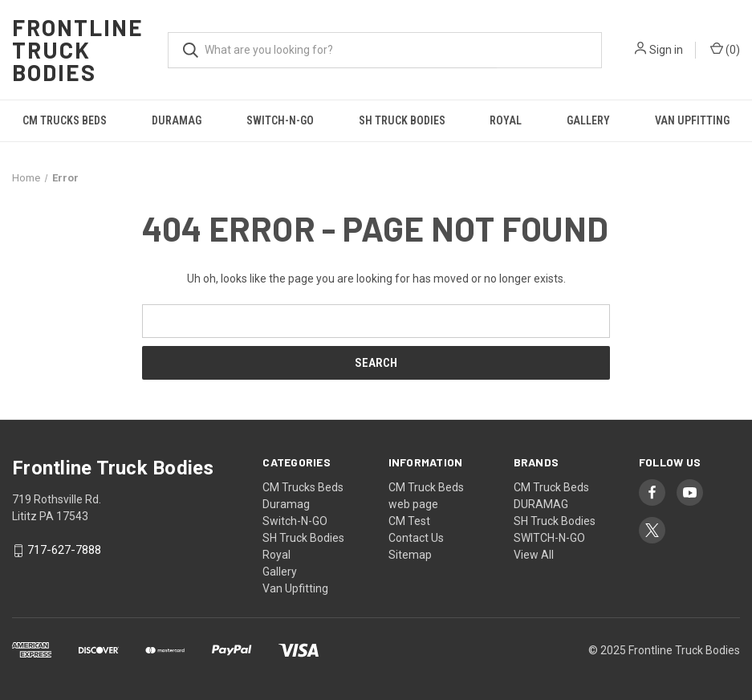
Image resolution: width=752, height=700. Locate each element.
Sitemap (410, 555)
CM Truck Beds (426, 487)
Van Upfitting (295, 588)
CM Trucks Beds (65, 120)
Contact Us (416, 538)
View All (534, 555)
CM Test (409, 521)
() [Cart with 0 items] (725, 49)
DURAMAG (541, 504)
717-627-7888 (64, 551)
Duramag (177, 120)
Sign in (666, 50)
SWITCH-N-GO (549, 538)
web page (413, 504)
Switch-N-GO (280, 120)
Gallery (588, 120)
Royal (506, 120)
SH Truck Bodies (402, 120)
